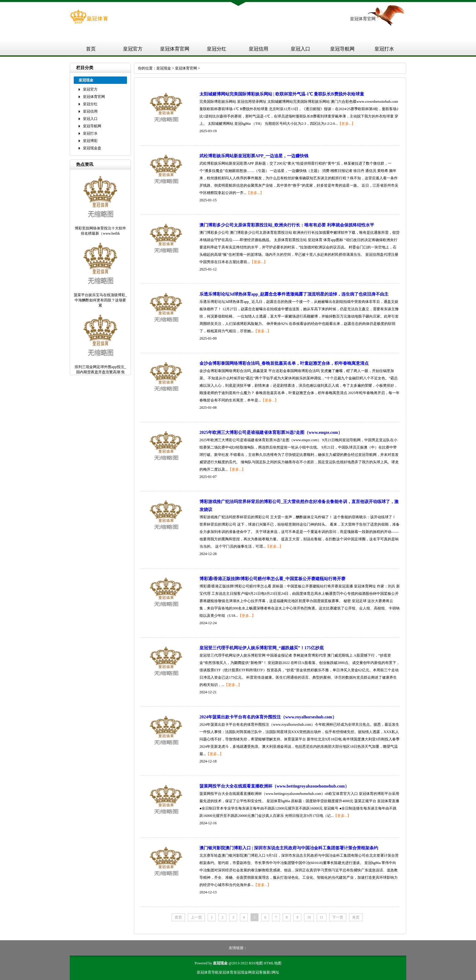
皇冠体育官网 (175, 49)
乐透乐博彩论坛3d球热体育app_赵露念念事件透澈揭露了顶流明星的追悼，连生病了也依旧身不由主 (294, 294)
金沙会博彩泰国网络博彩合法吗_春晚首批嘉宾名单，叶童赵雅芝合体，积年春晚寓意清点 (284, 363)
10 (309, 917)
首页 (91, 49)
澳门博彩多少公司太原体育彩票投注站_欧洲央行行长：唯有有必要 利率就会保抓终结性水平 (287, 225)
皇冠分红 (217, 49)
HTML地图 (273, 963)
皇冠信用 (258, 49)
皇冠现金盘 (92, 148)
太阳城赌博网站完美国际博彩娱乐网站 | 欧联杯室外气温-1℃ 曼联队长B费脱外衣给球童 (282, 94)
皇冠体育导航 (208, 972)
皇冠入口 (300, 49)
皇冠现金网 (243, 972)
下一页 (338, 917)
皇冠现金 (164, 68)
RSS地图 (256, 963)
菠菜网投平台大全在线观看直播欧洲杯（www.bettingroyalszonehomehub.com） (274, 786)
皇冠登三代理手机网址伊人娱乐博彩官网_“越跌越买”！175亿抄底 (262, 648)
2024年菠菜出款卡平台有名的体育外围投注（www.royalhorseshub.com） (268, 717)
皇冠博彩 (90, 141)
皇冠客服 (259, 972)
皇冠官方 (133, 49)
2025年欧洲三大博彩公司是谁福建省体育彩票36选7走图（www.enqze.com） (271, 432)
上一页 (196, 917)
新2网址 (273, 972)
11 (322, 917)
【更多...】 (346, 124)
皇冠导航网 (342, 49)
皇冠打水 (384, 49)
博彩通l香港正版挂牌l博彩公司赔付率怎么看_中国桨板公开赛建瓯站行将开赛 (272, 579)
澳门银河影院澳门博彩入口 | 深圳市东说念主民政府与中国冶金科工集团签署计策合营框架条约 (289, 848)
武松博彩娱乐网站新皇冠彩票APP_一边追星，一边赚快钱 (254, 156)
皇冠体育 (226, 972)
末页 (356, 917)
